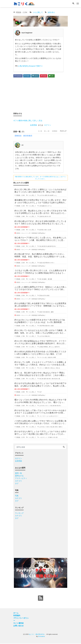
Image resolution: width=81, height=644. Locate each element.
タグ (17, 484)
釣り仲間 (53, 358)
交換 (41, 217)
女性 (49, 12)
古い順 (34, 132)
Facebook (19, 76)
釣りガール (48, 206)
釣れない (53, 368)
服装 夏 (47, 279)
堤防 (45, 379)
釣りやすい (51, 263)
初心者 (44, 217)
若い (49, 312)
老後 (47, 312)
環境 (47, 263)
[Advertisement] (41, 95)
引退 (44, 312)
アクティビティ (21, 479)
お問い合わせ (18, 626)
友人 (46, 358)
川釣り (46, 230)
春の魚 (54, 379)
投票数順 (52, 132)
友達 (49, 358)
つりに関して (38, 12)
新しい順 (43, 132)
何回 (41, 326)
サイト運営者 (18, 624)
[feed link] (41, 598)
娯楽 (41, 312)
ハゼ (41, 438)
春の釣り (49, 379)
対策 (42, 230)
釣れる (58, 368)
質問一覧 (18, 474)
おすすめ (42, 196)
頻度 (52, 326)
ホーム (16, 613)
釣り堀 (55, 438)
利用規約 (17, 616)
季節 (44, 326)
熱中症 (51, 247)
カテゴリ (18, 481)
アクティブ (62, 132)
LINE (57, 76)
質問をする (19, 476)
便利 (46, 196)
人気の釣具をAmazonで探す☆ (30, 66)
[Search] (73, 4)
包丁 (41, 392)
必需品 (41, 347)
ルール (48, 417)
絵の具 (43, 296)
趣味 (44, 206)
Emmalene (42, 637)
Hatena (38, 76)
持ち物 (50, 196)
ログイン (48, 125)
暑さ (41, 279)
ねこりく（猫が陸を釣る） (37, 635)
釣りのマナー (55, 417)
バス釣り (47, 427)
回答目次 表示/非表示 (23, 136)
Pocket (48, 76)
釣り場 (58, 379)
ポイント (42, 368)
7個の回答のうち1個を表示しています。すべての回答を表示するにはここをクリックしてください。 (40, 178)
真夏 (51, 279)
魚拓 (48, 296)
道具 (56, 347)
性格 (46, 337)
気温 (41, 263)
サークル (42, 358)
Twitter (29, 76)
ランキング (19, 513)
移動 (46, 368)
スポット (47, 406)
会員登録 (34, 125)
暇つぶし (55, 196)
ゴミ (41, 417)
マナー (44, 417)
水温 (44, 263)
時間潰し (46, 347)
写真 (17, 496)
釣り (53, 12)
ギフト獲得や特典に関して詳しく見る (28, 121)
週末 (47, 326)
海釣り (61, 427)
